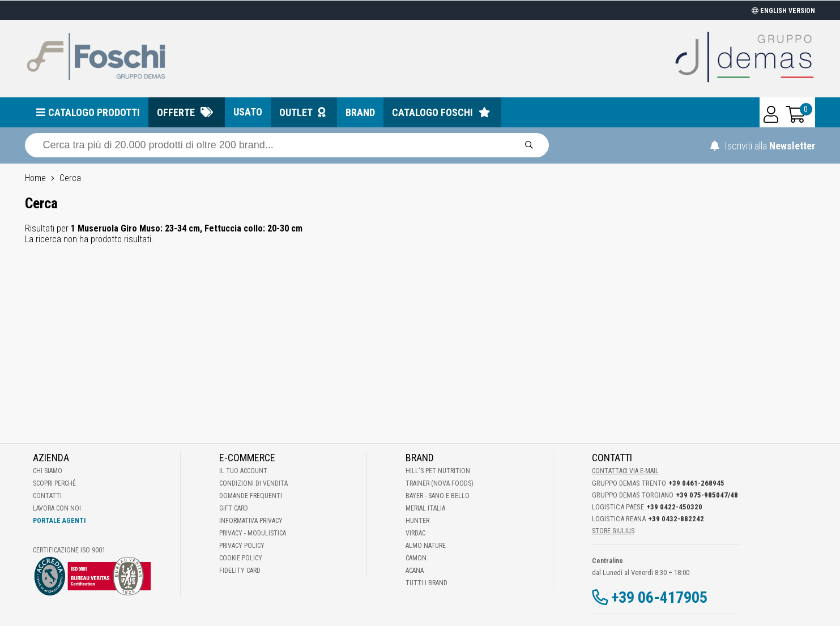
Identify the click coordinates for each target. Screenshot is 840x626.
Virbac (415, 533)
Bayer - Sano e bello (438, 496)
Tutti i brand (427, 583)
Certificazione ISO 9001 (69, 550)
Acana (415, 571)
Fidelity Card (240, 571)
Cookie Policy (241, 558)
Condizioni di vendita (253, 483)
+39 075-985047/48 (707, 495)
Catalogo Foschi (432, 112)
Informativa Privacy (251, 521)
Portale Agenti (59, 521)
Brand (360, 112)
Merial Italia (425, 508)
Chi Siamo (48, 471)
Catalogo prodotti (94, 112)
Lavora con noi (57, 508)
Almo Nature (426, 546)
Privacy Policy (242, 546)
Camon (416, 558)
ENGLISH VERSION (783, 11)
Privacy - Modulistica (253, 533)
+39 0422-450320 (674, 507)
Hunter (417, 521)
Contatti (47, 496)
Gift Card (234, 508)
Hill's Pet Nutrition (438, 471)
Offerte (176, 112)
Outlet (296, 112)
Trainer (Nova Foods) (440, 483)
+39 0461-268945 (696, 483)
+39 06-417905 (659, 597)
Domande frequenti (251, 496)
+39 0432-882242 (676, 519)
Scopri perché (54, 483)
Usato (248, 112)
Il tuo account (243, 471)
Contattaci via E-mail (625, 471)
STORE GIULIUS (613, 531)
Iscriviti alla (763, 146)
